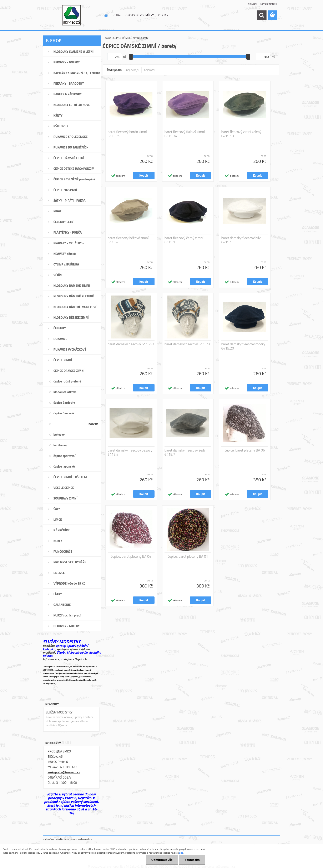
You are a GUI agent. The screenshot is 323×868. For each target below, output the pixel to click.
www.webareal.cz (81, 839)
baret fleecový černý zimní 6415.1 (184, 240)
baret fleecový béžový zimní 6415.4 (128, 240)
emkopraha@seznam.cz (64, 772)
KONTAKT (164, 15)
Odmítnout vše (162, 860)
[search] (262, 15)
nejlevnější (133, 70)
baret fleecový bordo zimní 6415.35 (127, 134)
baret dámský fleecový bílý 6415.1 (241, 240)
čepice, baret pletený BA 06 (245, 450)
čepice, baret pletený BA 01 (188, 556)
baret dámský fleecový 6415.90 (188, 344)
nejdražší (150, 70)
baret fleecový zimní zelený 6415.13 (241, 134)
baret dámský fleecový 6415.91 (131, 344)
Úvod (108, 38)
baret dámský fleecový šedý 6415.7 (185, 452)
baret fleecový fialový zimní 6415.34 (185, 134)
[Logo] (72, 15)
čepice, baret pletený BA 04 (131, 556)
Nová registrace (268, 4)
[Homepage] (106, 15)
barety (145, 38)
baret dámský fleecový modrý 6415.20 (243, 346)
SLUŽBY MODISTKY (59, 712)
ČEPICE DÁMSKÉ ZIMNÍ (127, 38)
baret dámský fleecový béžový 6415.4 (130, 452)
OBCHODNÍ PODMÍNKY (140, 15)
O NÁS (117, 15)
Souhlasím (192, 860)
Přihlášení (252, 4)
